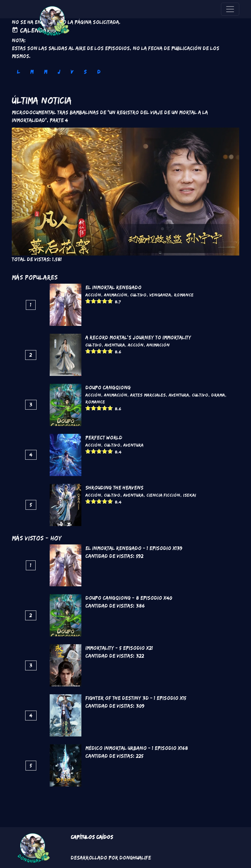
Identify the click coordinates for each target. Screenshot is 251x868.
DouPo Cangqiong (108, 388)
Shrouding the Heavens (114, 488)
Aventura (115, 345)
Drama (218, 395)
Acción (93, 295)
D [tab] (99, 72)
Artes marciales (148, 395)
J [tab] (59, 72)
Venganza (160, 295)
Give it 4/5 (105, 301)
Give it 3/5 (99, 301)
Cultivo (138, 295)
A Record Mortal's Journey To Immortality (138, 337)
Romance (184, 295)
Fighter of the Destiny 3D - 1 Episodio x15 (136, 698)
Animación (116, 295)
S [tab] (85, 72)
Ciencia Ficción (163, 495)
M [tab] (32, 72)
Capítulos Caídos (92, 837)
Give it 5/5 (110, 301)
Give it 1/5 (88, 301)
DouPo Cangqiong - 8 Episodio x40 (129, 598)
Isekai (190, 495)
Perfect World (104, 438)
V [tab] (72, 72)
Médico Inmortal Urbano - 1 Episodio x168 (137, 748)
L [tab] (18, 72)
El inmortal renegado (113, 287)
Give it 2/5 (94, 301)
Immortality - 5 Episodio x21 (119, 648)
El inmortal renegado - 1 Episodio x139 (134, 548)
